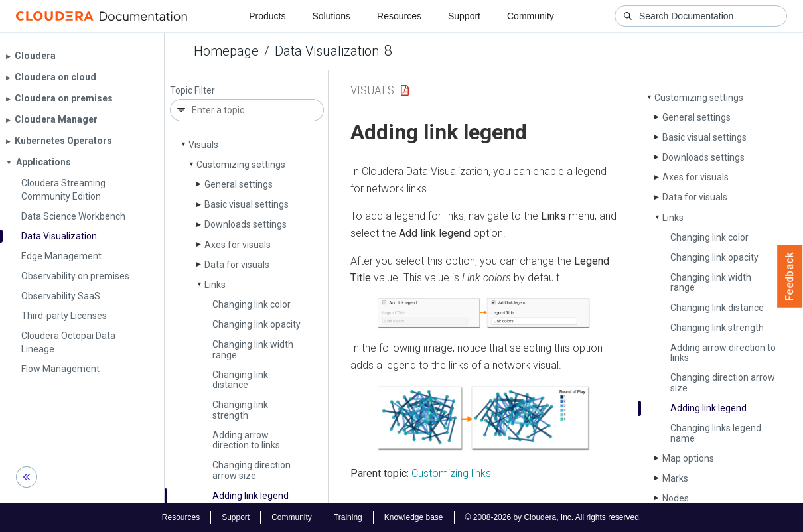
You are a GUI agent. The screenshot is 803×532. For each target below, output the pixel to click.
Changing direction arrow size (252, 470)
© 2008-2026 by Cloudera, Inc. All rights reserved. (553, 517)
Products (267, 16)
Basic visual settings (247, 204)
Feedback (790, 277)
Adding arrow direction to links (246, 440)
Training (348, 517)
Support (464, 16)
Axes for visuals (238, 245)
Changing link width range (253, 349)
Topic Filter (192, 91)
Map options (688, 458)
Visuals (203, 145)
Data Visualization (327, 51)
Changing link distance (240, 380)
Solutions (331, 16)
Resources (399, 16)
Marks (675, 478)
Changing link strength (240, 410)
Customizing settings (241, 165)
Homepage (226, 51)
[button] (483, 313)
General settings (239, 184)
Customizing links (451, 473)
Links (215, 285)
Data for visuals (237, 265)
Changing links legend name (716, 433)
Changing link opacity (256, 324)
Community (531, 16)
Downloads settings (246, 224)
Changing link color (252, 304)
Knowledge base (414, 517)
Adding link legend (251, 496)
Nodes (676, 498)
